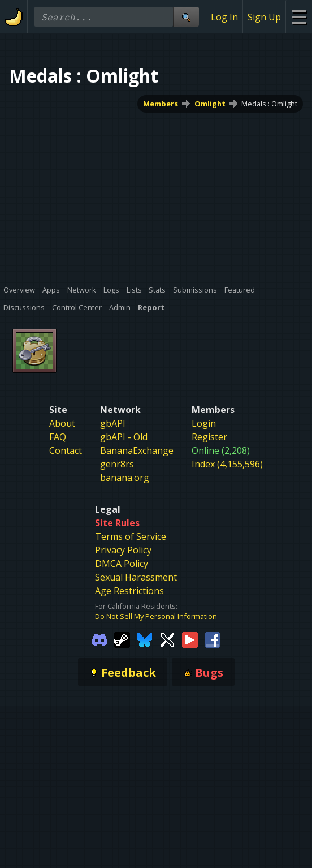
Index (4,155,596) (227, 464)
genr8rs (117, 464)
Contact (66, 450)
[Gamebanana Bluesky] (145, 639)
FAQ (58, 437)
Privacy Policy (123, 550)
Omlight (210, 104)
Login (204, 423)
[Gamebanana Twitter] (167, 639)
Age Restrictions (129, 591)
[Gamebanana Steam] (122, 639)
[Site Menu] (299, 17)
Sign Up (264, 17)
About (62, 423)
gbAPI (113, 423)
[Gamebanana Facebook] (213, 639)
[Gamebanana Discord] (99, 639)
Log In (224, 17)
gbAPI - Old (124, 437)
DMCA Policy (122, 564)
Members (161, 104)
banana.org (125, 478)
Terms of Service (131, 536)
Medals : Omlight (269, 104)
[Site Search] (186, 17)
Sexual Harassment (136, 577)
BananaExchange (137, 450)
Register (209, 437)
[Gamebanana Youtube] (190, 639)
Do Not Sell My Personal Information (156, 616)
